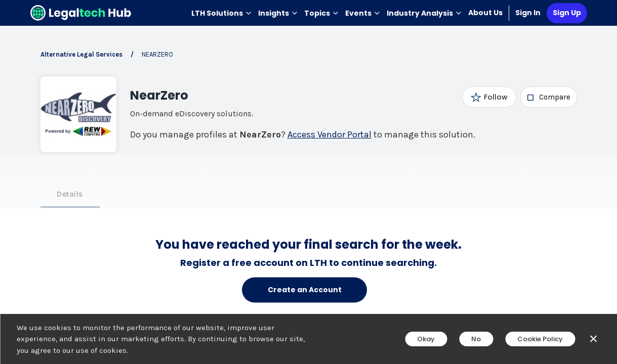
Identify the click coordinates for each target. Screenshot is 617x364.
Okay (426, 339)
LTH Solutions (222, 13)
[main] (308, 182)
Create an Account (305, 290)
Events (363, 13)
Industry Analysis (424, 13)
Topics (322, 13)
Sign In (528, 13)
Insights (278, 13)
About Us (485, 13)
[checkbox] (548, 97)
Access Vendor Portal (330, 134)
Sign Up (567, 13)
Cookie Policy (540, 339)
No (476, 339)
